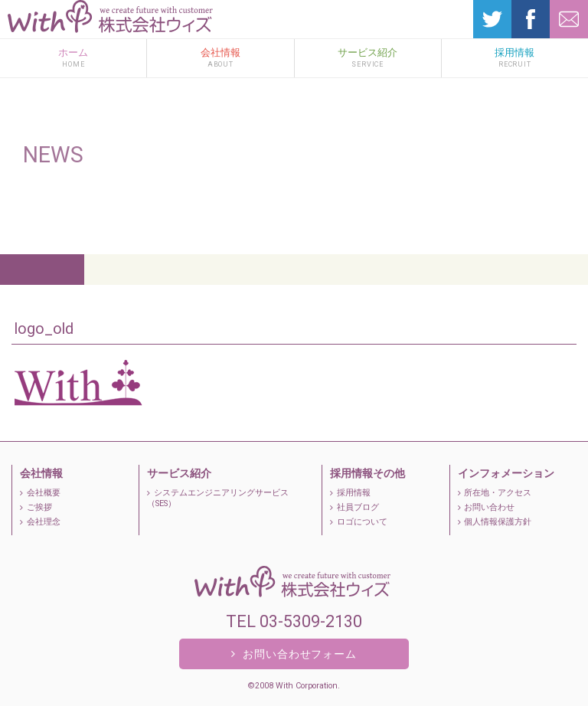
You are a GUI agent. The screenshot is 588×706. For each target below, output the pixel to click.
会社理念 (40, 522)
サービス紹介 (368, 58)
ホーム (73, 58)
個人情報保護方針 (495, 522)
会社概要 (40, 493)
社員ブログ (354, 507)
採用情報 (515, 58)
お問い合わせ (487, 507)
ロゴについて (359, 522)
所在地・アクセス (495, 493)
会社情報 (220, 58)
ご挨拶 (36, 507)
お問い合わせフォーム (294, 654)
